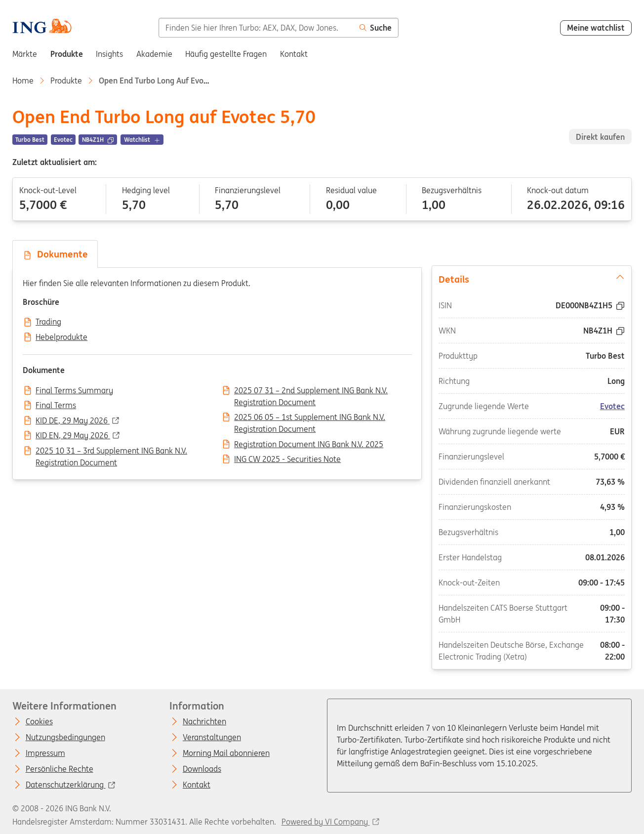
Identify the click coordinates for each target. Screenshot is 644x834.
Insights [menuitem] (109, 54)
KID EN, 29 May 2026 (73, 436)
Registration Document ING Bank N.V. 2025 (309, 445)
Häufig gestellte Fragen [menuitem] (226, 54)
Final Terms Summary (74, 391)
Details (532, 279)
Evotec (612, 406)
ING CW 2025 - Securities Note (287, 459)
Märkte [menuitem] (25, 54)
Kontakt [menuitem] (294, 54)
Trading (48, 322)
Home (23, 81)
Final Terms (56, 406)
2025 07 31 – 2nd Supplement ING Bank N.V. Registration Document (311, 391)
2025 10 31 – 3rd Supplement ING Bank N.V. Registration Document (111, 452)
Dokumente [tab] (55, 254)
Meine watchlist (596, 28)
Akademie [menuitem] (154, 54)
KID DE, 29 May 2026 (73, 421)
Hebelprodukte (61, 337)
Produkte (66, 81)
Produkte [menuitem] (67, 54)
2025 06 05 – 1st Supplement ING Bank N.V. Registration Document (310, 418)
